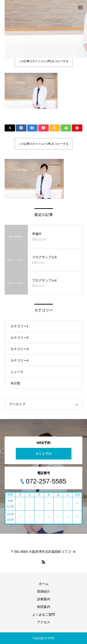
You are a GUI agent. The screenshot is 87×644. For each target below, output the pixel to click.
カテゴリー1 (19, 326)
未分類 (15, 383)
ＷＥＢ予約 (44, 454)
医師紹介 (44, 591)
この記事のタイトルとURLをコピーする (43, 61)
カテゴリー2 (19, 338)
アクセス (44, 622)
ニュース (17, 372)
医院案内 (44, 607)
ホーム (44, 584)
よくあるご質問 (44, 614)
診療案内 (44, 599)
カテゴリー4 (19, 360)
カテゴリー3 (19, 349)
